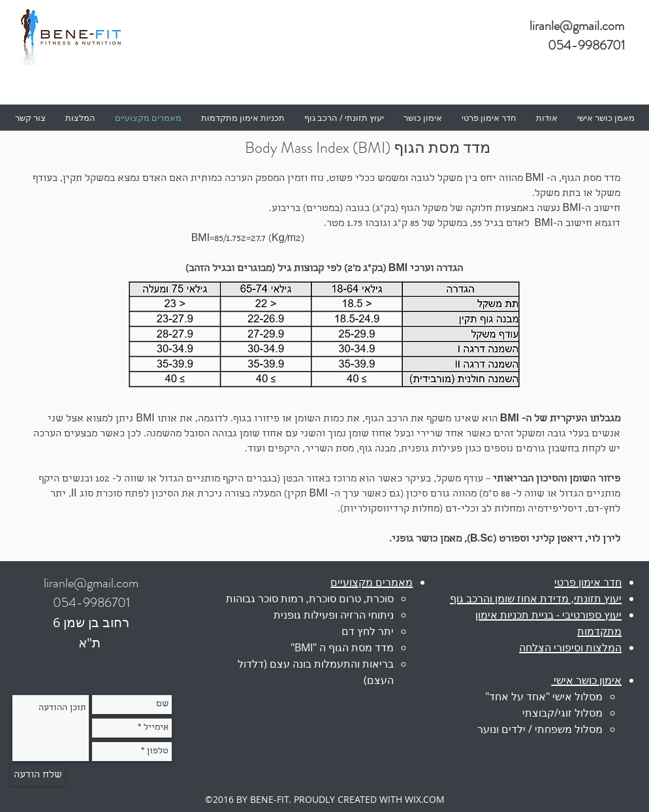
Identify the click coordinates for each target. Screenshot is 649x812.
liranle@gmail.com (577, 26)
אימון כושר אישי (588, 680)
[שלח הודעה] (38, 775)
